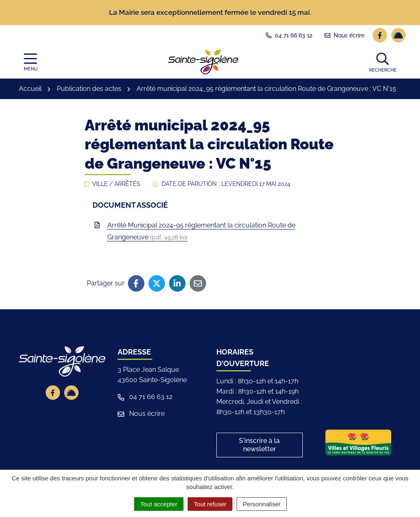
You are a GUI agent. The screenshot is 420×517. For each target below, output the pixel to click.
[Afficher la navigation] (31, 62)
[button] (383, 62)
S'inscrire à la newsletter (259, 445)
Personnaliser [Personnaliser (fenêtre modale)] (262, 504)
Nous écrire (141, 414)
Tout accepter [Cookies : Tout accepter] (159, 504)
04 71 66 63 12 (145, 397)
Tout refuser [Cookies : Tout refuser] (210, 504)
